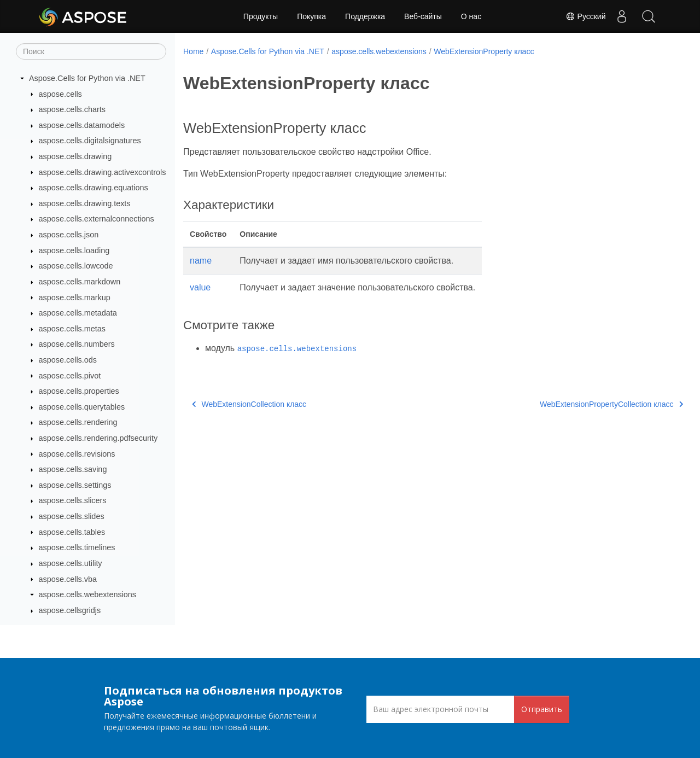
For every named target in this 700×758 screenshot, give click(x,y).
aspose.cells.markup (75, 298)
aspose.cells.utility (71, 563)
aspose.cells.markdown (80, 282)
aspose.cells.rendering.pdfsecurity (98, 438)
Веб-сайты (423, 16)
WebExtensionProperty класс (484, 51)
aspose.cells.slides (72, 516)
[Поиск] (91, 51)
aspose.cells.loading (74, 250)
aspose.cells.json (69, 235)
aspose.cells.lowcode (76, 266)
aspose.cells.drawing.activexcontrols (103, 172)
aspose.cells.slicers (73, 500)
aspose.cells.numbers (77, 344)
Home (193, 51)
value (200, 287)
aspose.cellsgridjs (70, 610)
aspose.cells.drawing (75, 156)
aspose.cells (60, 94)
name (201, 261)
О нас (471, 16)
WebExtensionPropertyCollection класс (576, 404)
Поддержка (365, 16)
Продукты (261, 16)
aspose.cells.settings (75, 485)
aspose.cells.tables (72, 532)
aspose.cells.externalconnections (97, 219)
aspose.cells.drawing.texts (85, 203)
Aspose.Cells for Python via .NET (87, 78)
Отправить (542, 709)
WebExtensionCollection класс (249, 404)
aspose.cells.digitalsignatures (90, 141)
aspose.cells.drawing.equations (94, 188)
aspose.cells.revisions (77, 454)
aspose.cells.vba (68, 579)
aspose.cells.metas (72, 329)
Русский (584, 16)
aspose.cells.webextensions (87, 594)
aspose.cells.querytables (82, 407)
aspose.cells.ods (68, 360)
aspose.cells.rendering (78, 422)
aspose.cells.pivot (70, 376)
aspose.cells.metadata (78, 313)
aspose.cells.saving (73, 469)
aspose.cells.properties (79, 391)
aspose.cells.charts (72, 109)
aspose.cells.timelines (77, 547)
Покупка (311, 16)
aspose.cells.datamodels (82, 125)
